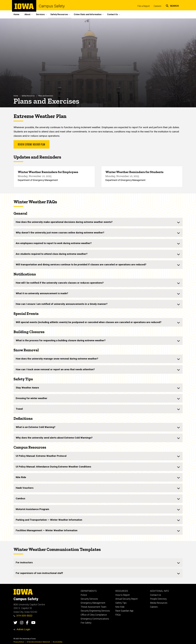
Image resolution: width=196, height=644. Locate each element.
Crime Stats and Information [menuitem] (88, 14)
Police (84, 595)
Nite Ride (120, 607)
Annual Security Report (127, 599)
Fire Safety (86, 623)
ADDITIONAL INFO (159, 591)
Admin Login (23, 629)
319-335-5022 (23, 616)
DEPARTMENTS (89, 591)
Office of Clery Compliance (94, 615)
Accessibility (58, 642)
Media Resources (159, 603)
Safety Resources (28, 96)
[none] (98, 222)
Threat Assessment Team (93, 607)
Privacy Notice (19, 642)
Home (16, 96)
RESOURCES (122, 591)
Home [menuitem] (16, 14)
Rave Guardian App (124, 611)
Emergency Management (93, 603)
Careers (157, 6)
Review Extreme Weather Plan (31, 144)
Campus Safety (52, 6)
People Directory (158, 599)
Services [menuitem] (40, 14)
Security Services (89, 599)
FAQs (118, 615)
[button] (172, 5)
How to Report (123, 595)
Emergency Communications (95, 619)
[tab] (98, 222)
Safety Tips (121, 603)
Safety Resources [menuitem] (59, 14)
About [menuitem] (27, 14)
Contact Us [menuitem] (113, 14)
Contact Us (156, 595)
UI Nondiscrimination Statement (38, 642)
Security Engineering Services (95, 611)
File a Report (144, 6)
